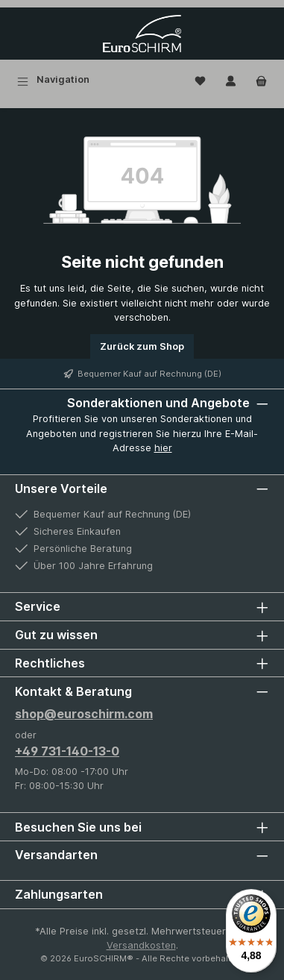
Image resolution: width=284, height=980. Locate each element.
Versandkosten (141, 945)
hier (163, 448)
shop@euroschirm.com (84, 714)
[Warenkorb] (261, 79)
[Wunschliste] (200, 79)
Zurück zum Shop (142, 346)
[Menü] (53, 80)
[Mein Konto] (231, 79)
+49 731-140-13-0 (67, 751)
